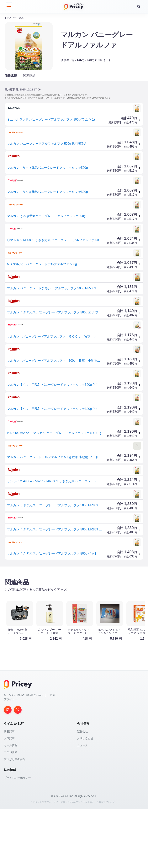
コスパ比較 (11, 812)
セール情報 (11, 805)
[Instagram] (8, 769)
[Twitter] (18, 769)
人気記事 (9, 798)
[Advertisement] (74, 599)
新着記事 (9, 791)
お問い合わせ (85, 798)
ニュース (82, 805)
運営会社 (82, 791)
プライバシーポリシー (17, 837)
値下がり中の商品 (15, 819)
